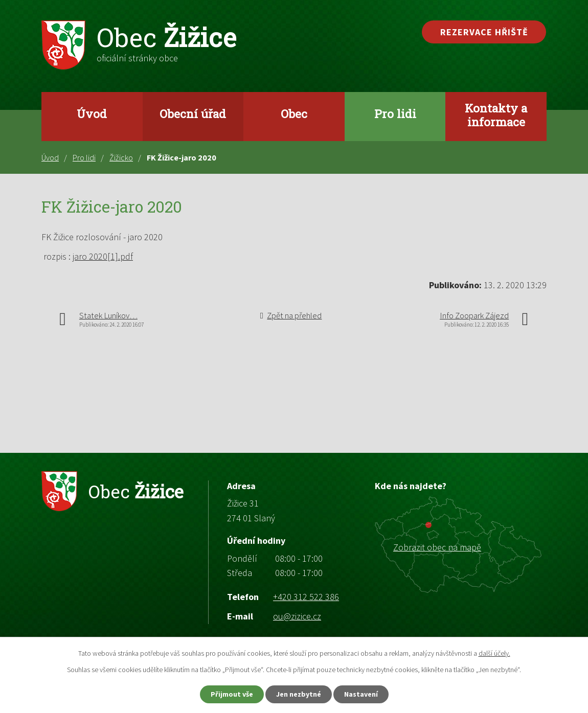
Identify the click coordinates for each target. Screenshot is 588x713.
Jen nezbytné (299, 694)
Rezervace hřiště (484, 32)
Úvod (92, 113)
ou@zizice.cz (297, 616)
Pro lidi (395, 113)
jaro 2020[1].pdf (103, 256)
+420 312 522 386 (306, 597)
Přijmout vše (232, 694)
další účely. (494, 653)
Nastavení (361, 694)
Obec (294, 113)
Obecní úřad (193, 113)
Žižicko (121, 157)
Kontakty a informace (496, 115)
